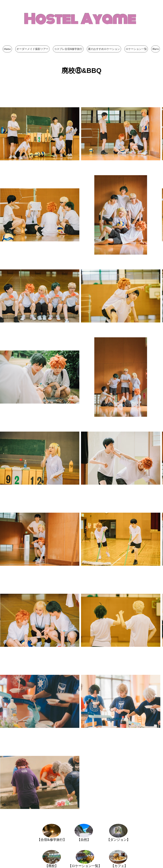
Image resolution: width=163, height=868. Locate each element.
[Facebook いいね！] (105, 43)
